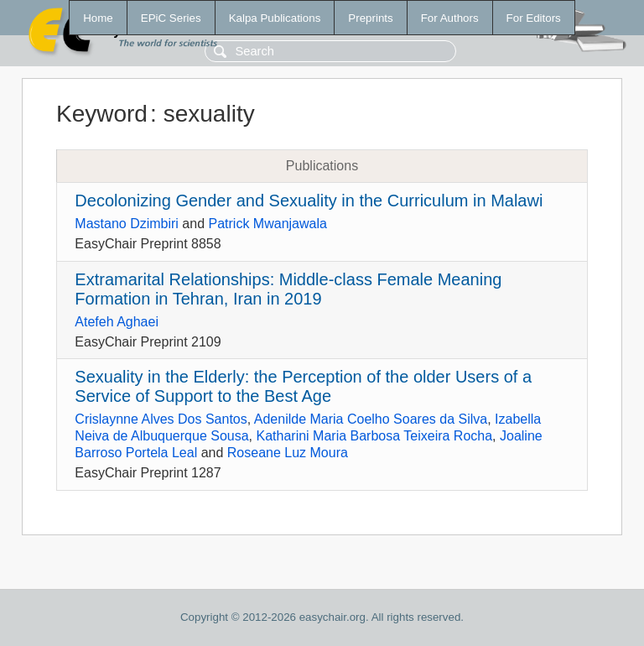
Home (98, 18)
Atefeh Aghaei (117, 322)
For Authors (450, 18)
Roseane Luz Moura (288, 453)
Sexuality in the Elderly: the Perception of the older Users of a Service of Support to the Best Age (303, 386)
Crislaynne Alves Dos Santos (161, 419)
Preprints (370, 18)
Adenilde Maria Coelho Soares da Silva (371, 419)
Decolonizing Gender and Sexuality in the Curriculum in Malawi (309, 201)
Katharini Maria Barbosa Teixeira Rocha (374, 436)
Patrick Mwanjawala (268, 224)
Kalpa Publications (275, 18)
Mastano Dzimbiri (127, 224)
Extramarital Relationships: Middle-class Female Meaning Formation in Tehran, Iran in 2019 (288, 289)
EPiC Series (171, 18)
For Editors (534, 18)
